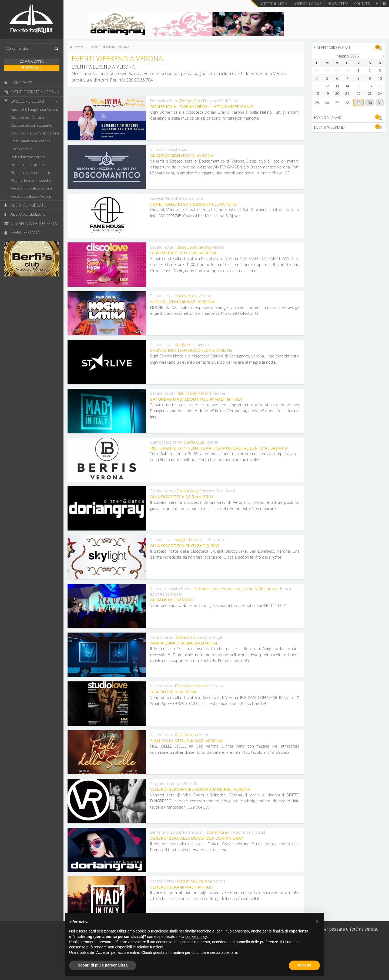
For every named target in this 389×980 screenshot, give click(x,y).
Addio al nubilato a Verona (31, 188)
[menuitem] (76, 47)
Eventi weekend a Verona (110, 47)
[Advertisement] (348, 218)
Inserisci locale (307, 4)
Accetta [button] (304, 965)
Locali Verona (21, 149)
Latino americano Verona (31, 141)
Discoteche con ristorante (32, 125)
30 (370, 103)
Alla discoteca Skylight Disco (185, 545)
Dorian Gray (191, 101)
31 (380, 103)
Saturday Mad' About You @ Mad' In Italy (196, 399)
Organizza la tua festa (31, 223)
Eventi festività (22, 233)
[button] (317, 921)
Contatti (362, 4)
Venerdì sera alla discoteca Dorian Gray (197, 838)
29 (358, 103)
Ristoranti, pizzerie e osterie (33, 173)
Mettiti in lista (274, 4)
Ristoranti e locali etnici (29, 165)
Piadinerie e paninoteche (31, 180)
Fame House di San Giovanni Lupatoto (193, 204)
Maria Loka (186, 637)
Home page (18, 83)
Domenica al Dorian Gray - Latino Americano (202, 106)
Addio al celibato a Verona (31, 196)
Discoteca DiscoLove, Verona (183, 253)
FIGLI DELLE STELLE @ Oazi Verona (186, 741)
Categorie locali (32, 101)
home (76, 47)
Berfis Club (194, 442)
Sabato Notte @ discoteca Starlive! (191, 350)
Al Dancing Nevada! (172, 600)
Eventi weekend (348, 127)
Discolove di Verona (173, 692)
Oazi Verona (186, 296)
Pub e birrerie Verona (28, 157)
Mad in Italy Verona (194, 393)
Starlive (181, 344)
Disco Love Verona (194, 247)
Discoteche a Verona (27, 117)
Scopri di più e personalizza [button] (103, 965)
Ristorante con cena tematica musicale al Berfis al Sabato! (219, 448)
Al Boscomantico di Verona (182, 155)
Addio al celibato (25, 214)
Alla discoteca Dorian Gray (182, 496)
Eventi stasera (348, 117)
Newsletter (338, 4)
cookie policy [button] (196, 937)
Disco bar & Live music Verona (35, 133)
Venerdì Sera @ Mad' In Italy (182, 887)
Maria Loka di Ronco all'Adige (184, 643)
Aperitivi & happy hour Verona (35, 109)
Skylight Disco (187, 539)
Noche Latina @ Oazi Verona (182, 302)
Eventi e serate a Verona (31, 92)
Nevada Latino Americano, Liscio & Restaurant (237, 588)
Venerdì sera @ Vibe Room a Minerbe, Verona (200, 789)
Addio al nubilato (25, 205)
